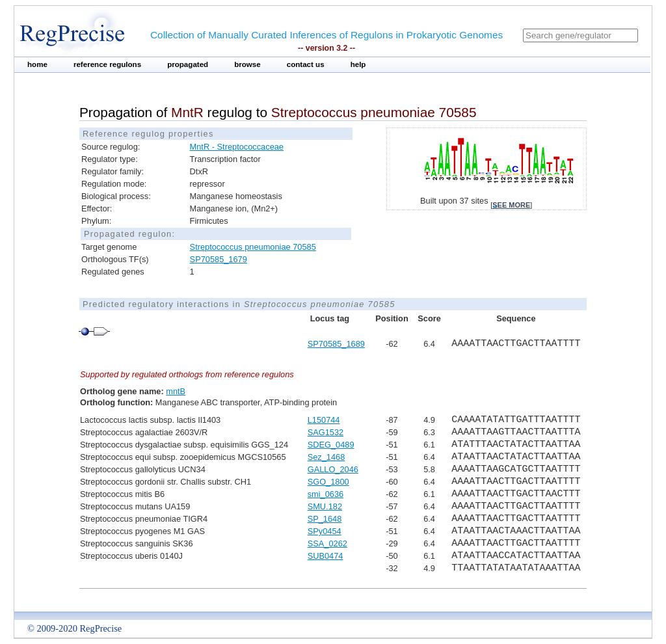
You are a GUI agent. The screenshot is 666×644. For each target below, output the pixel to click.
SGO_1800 (328, 482)
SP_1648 (325, 519)
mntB (176, 391)
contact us (306, 64)
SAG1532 (326, 432)
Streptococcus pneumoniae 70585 (253, 247)
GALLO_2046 (333, 469)
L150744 (324, 420)
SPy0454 (325, 531)
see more (511, 205)
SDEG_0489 (331, 445)
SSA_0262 (327, 543)
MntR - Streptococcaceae (237, 147)
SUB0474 (326, 556)
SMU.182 (325, 506)
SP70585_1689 (336, 344)
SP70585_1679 (219, 259)
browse (247, 64)
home (37, 64)
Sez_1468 (326, 457)
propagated (188, 64)
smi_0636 (326, 494)
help (358, 64)
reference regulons (107, 64)
